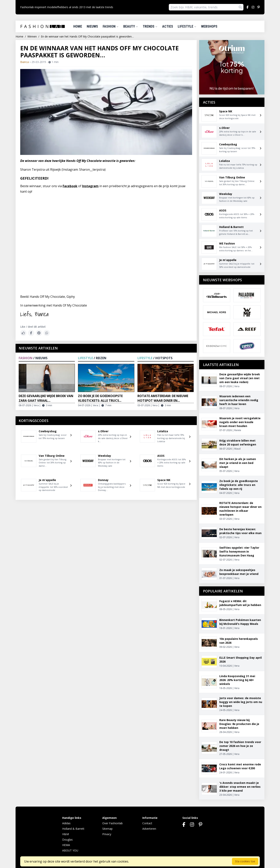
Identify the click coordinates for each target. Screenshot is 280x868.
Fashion (111, 26)
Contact (147, 823)
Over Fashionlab (112, 823)
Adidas (66, 823)
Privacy (107, 834)
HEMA (66, 845)
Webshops (209, 26)
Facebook (70, 186)
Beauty (131, 26)
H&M (66, 834)
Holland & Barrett (73, 829)
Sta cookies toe (245, 861)
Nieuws (92, 26)
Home (78, 26)
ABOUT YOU (70, 850)
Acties (168, 26)
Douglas (67, 840)
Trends (150, 26)
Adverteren (149, 829)
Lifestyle (187, 26)
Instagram (90, 186)
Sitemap (107, 829)
